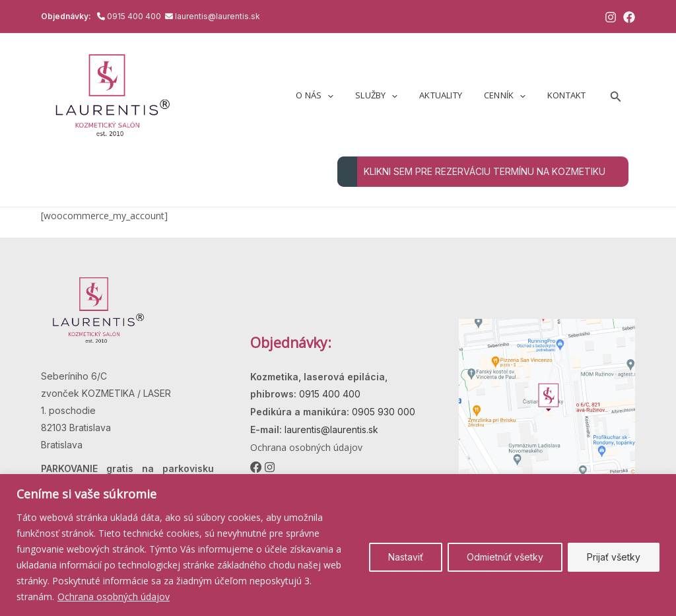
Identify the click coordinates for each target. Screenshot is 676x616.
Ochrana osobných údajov (114, 597)
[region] (338, 545)
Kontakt (568, 95)
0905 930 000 (382, 412)
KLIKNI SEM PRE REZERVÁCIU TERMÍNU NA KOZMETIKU (471, 172)
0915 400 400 (135, 16)
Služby (393, 95)
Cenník (511, 95)
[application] (349, 95)
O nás (336, 95)
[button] (616, 95)
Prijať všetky (614, 557)
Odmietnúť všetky (505, 557)
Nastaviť (406, 557)
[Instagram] (611, 17)
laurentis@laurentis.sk (218, 16)
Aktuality (453, 95)
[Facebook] (629, 17)
